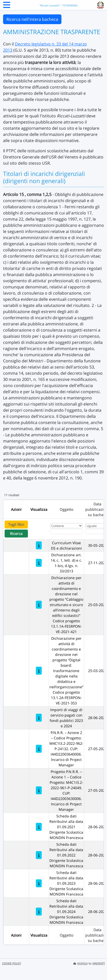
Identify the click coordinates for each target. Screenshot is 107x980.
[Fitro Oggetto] (66, 532)
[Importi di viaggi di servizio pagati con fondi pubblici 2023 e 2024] (39, 718)
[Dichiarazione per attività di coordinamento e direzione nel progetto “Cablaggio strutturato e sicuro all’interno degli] (39, 605)
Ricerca (16, 534)
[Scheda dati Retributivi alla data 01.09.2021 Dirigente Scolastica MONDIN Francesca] (39, 827)
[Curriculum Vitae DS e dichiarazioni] (39, 545)
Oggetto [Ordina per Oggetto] (66, 509)
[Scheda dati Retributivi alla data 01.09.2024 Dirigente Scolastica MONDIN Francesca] (39, 912)
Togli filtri (16, 525)
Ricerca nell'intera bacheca (32, 19)
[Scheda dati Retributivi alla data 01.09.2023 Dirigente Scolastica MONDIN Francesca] (39, 883)
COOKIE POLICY (12, 963)
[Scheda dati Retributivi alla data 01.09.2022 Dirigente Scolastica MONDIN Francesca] (39, 855)
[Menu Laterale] (7, 6)
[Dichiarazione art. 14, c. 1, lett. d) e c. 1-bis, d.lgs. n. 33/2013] (39, 563)
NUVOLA (80, 963)
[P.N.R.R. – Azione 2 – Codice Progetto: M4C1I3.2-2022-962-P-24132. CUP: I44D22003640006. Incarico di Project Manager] (39, 749)
